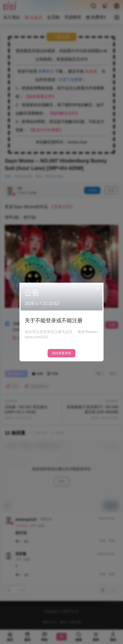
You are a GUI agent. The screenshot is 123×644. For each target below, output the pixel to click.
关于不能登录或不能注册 (54, 320)
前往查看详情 (61, 353)
